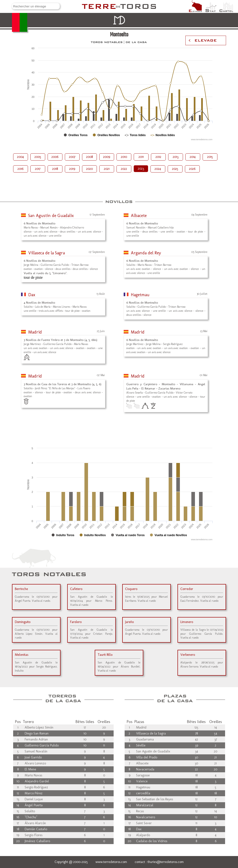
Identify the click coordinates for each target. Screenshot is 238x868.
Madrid (35, 332)
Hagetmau (140, 295)
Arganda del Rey (146, 253)
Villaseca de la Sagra (47, 253)
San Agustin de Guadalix (51, 216)
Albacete (139, 216)
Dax (32, 295)
